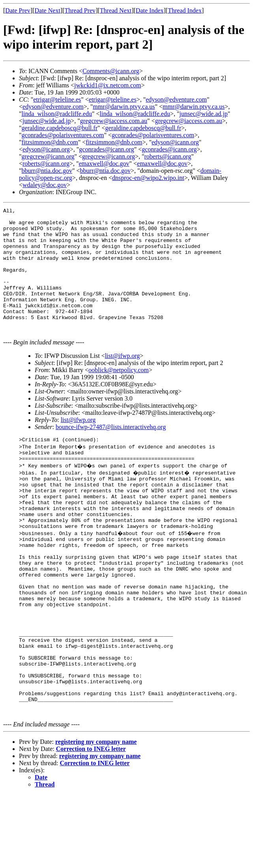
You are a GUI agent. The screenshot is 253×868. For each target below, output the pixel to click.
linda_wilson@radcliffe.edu (57, 114)
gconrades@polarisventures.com (63, 135)
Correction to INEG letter (91, 822)
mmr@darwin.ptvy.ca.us (124, 107)
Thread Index (185, 10)
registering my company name (96, 815)
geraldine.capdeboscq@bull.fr (60, 128)
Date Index (150, 10)
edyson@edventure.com (176, 99)
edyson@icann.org (175, 142)
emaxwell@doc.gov (104, 164)
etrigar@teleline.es (57, 99)
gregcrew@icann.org (48, 156)
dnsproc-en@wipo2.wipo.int (148, 178)
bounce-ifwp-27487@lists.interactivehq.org (111, 451)
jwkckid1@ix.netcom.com (108, 85)
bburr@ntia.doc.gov (47, 171)
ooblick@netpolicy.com (119, 394)
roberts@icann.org (168, 156)
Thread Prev (80, 10)
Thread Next (116, 10)
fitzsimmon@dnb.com (50, 142)
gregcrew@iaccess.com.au (114, 121)
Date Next (48, 10)
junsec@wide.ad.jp (203, 114)
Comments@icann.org (111, 71)
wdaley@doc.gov (45, 185)
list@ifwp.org (123, 379)
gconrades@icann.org (106, 149)
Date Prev (18, 10)
